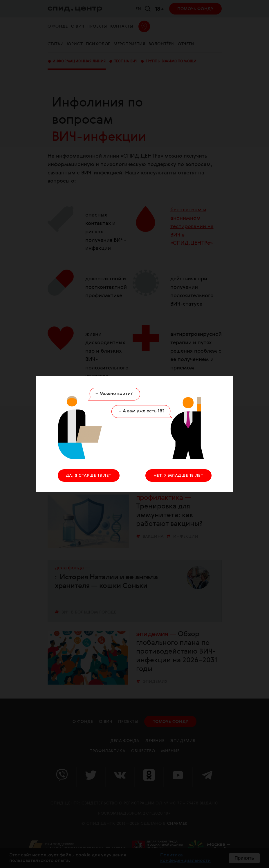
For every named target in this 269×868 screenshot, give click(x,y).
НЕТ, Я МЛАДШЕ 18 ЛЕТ (178, 476)
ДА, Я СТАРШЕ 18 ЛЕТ (89, 476)
